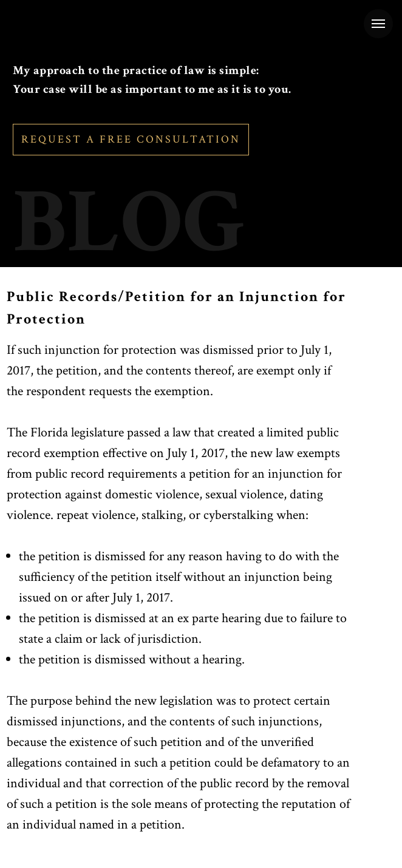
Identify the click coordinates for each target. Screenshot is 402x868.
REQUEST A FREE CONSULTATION (131, 139)
